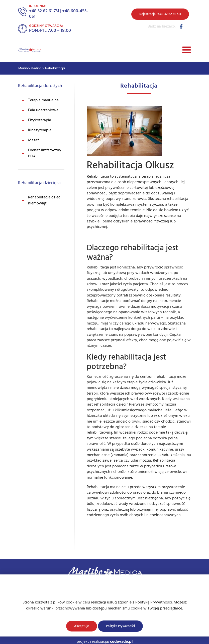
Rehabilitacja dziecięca (39, 183)
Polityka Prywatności (120, 626)
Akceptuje (82, 626)
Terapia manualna (43, 100)
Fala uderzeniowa (43, 110)
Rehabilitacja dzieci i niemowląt (46, 200)
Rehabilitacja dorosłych (40, 86)
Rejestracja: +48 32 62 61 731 (160, 14)
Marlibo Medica (30, 68)
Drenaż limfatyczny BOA (45, 153)
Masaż (34, 140)
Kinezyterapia (40, 130)
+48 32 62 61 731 (44, 11)
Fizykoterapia (40, 120)
